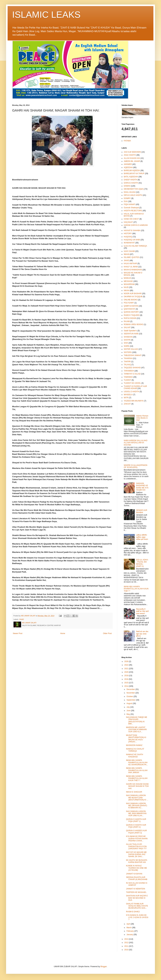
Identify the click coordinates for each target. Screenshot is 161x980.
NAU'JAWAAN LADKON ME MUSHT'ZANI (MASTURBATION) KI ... (137, 798)
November (131, 693)
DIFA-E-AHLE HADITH (133, 195)
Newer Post (18, 633)
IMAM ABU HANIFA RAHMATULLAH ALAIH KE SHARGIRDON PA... (137, 762)
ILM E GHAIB (129, 251)
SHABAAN (128, 337)
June (129, 711)
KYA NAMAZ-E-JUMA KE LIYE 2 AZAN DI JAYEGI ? (137, 917)
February (130, 931)
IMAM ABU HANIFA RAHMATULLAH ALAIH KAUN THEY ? (136, 589)
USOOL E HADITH (131, 392)
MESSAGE (128, 281)
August (130, 703)
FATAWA (127, 141)
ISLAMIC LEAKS (46, 15)
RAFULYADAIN (130, 318)
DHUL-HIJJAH (130, 192)
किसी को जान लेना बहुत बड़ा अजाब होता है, (142, 634)
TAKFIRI (127, 362)
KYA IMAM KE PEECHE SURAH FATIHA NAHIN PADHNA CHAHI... (137, 839)
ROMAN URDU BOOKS (134, 324)
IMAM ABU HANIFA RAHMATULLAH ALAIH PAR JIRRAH (137, 770)
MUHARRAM (129, 284)
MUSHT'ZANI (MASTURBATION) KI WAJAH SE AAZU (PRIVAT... (136, 739)
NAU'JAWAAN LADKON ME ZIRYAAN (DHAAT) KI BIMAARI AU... (137, 806)
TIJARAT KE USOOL (132, 383)
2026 (127, 661)
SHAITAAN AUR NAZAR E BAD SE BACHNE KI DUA (137, 898)
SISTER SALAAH (131, 349)
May (128, 714)
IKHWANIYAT (129, 243)
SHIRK (127, 346)
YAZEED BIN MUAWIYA (134, 401)
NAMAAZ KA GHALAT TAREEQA (135, 750)
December (131, 689)
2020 (127, 672)
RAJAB (127, 321)
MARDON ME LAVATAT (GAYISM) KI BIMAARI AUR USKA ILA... (136, 730)
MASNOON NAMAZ (134, 745)
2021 (127, 669)
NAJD (126, 287)
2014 (127, 686)
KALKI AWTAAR (130, 264)
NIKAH (127, 290)
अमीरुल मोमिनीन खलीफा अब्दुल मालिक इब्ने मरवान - (142, 538)
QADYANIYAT (129, 309)
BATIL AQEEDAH (131, 177)
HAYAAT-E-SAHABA (132, 230)
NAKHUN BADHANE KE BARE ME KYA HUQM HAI (142, 487)
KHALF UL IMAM (131, 267)
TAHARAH (128, 358)
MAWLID (127, 278)
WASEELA (128, 395)
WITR (126, 398)
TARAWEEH (129, 371)
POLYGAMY (129, 303)
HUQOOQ (128, 237)
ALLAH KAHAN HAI (132, 158)
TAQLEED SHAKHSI (132, 368)
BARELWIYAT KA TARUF (134, 174)
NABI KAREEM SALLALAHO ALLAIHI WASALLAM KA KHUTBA (136, 443)
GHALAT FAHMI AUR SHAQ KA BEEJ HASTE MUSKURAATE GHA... (137, 906)
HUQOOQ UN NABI (132, 240)
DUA (126, 201)
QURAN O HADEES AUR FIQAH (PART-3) (136, 832)
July (128, 707)
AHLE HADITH (130, 155)
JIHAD (21, 619)
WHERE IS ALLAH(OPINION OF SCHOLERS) (136, 466)
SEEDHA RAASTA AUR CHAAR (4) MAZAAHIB (137, 878)
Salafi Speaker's (130, 331)
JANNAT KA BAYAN (134, 874)
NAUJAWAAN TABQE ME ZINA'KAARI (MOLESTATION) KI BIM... (137, 720)
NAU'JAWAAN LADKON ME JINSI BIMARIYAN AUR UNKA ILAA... (136, 814)
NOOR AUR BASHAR (133, 294)
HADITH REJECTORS (133, 211)
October (130, 696)
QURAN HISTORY (131, 312)
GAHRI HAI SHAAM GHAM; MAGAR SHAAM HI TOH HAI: (137, 786)
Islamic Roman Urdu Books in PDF (142, 418)
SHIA (126, 343)
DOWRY (127, 198)
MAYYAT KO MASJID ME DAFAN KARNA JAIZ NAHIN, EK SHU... (136, 854)
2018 (127, 676)
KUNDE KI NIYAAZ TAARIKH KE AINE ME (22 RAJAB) (136, 868)
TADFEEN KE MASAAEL (136, 892)
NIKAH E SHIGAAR (134, 792)
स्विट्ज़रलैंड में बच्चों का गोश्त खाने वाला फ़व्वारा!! (142, 611)
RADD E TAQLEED (132, 315)
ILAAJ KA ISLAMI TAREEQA (135, 246)
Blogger (104, 967)
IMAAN (127, 254)
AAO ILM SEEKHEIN (132, 152)
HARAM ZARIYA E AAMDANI (136, 225)
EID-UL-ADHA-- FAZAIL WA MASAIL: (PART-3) (142, 563)
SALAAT (127, 327)
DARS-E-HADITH (131, 183)
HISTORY (128, 234)
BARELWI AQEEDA (132, 170)
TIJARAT (127, 380)
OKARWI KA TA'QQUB (133, 297)
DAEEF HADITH (130, 180)
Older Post (107, 633)
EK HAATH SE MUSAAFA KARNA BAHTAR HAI (137, 861)
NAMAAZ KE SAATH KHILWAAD (135, 756)
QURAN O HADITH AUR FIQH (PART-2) (136, 826)
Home (63, 633)
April (129, 924)
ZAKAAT (127, 404)
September (131, 700)
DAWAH (127, 186)
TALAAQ (127, 365)
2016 (127, 679)
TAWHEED (128, 377)
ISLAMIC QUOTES (132, 257)
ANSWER (128, 164)
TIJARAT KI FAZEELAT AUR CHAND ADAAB (135, 387)
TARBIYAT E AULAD (132, 374)
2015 (127, 683)
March (129, 928)
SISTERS (128, 352)
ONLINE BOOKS (131, 300)
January (130, 935)
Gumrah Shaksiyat (131, 208)
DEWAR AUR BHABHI (142, 511)
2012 (127, 943)
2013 (127, 939)
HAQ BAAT (128, 222)
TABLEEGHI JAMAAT (133, 355)
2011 (127, 946)
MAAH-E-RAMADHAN (133, 270)
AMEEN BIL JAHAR (132, 161)
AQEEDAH (128, 167)
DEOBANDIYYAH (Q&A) (134, 189)
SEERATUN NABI (131, 334)
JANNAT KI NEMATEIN (136, 889)
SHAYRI (127, 340)
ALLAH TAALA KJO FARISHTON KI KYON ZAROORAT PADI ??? (136, 846)
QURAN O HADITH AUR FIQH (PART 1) (136, 820)
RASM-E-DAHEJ (133, 912)
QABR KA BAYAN (131, 306)
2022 (127, 665)
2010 (127, 950)
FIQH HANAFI (130, 204)
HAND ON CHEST (131, 219)
